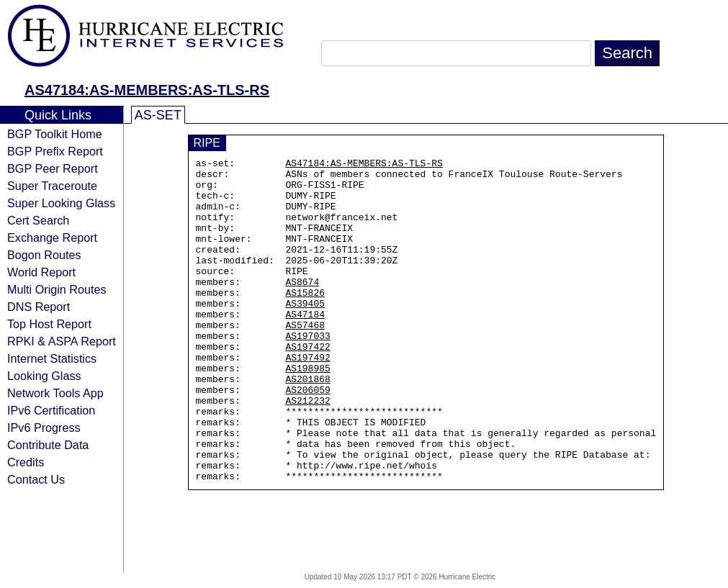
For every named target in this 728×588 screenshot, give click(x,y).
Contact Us (36, 479)
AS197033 (307, 372)
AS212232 (307, 450)
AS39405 (305, 333)
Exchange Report (52, 238)
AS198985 (307, 411)
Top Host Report (49, 324)
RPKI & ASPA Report (62, 341)
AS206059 (307, 437)
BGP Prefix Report (55, 151)
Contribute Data (48, 445)
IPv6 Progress (44, 428)
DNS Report (39, 307)
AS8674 (302, 307)
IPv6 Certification (51, 410)
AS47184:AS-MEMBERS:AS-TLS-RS (147, 90)
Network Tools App (55, 393)
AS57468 (305, 359)
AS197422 (307, 385)
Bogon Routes (44, 255)
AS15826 (305, 320)
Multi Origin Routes (57, 289)
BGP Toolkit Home (55, 134)
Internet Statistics (52, 358)
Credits (26, 462)
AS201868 (307, 424)
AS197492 (307, 398)
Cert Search (38, 220)
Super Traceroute (52, 186)
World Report (41, 272)
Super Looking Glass (61, 203)
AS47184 (305, 346)
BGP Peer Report (53, 168)
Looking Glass (44, 376)
